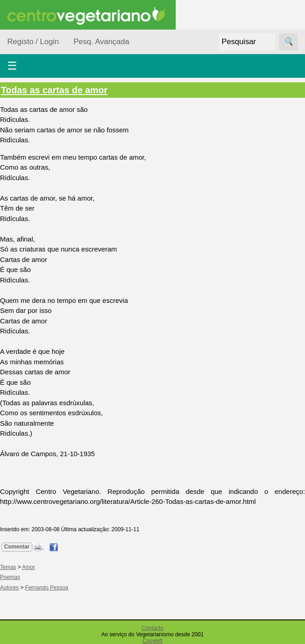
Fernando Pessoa (47, 588)
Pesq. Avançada (101, 42)
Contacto (152, 628)
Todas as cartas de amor (54, 90)
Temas (8, 567)
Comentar (17, 547)
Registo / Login (33, 42)
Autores (9, 588)
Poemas (10, 577)
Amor (28, 567)
